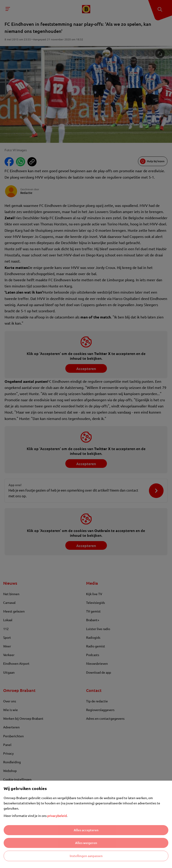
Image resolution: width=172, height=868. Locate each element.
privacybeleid (57, 816)
